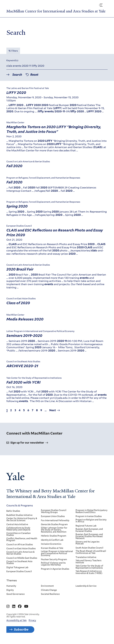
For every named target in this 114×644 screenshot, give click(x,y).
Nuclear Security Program (54, 560)
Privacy (32, 620)
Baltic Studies (13, 511)
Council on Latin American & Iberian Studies (20, 553)
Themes (12, 580)
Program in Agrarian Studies (55, 569)
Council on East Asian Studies (21, 549)
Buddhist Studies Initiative (19, 515)
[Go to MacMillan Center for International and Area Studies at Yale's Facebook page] (20, 606)
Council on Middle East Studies (22, 558)
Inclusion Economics (51, 544)
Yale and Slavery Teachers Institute (89, 562)
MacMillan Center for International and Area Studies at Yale (56, 11)
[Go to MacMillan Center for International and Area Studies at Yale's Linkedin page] (14, 606)
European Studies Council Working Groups (54, 511)
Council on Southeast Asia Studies (19, 562)
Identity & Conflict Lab (52, 540)
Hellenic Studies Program (54, 536)
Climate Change (49, 590)
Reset (34, 75)
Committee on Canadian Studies (18, 534)
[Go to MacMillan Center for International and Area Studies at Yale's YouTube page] (26, 606)
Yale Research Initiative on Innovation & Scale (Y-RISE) (89, 572)
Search (17, 75)
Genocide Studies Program (54, 525)
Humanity (11, 586)
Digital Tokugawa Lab (17, 567)
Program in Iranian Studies (89, 516)
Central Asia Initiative (17, 525)
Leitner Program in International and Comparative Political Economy (57, 553)
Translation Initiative (86, 557)
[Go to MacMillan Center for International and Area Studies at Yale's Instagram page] (8, 606)
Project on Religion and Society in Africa (91, 521)
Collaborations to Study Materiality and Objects (18, 529)
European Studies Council (19, 572)
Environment (47, 586)
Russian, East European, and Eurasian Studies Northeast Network (89, 536)
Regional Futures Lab (86, 526)
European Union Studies (53, 516)
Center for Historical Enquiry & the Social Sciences (22, 519)
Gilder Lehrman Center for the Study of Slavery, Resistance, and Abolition (54, 530)
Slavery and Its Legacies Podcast (88, 543)
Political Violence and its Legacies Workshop (53, 564)
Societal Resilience (50, 594)
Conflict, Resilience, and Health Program (22, 540)
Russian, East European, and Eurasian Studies (89, 530)
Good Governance (16, 594)
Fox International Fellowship (55, 520)
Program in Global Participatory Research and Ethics (92, 511)
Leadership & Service (86, 586)
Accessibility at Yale (16, 620)
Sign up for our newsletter (27, 443)
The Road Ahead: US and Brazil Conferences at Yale (91, 552)
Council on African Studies (20, 545)
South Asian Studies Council (90, 548)
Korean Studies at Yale (52, 548)
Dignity (10, 590)
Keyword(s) (12, 61)
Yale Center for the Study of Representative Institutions (90, 567)
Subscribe (21, 630)
